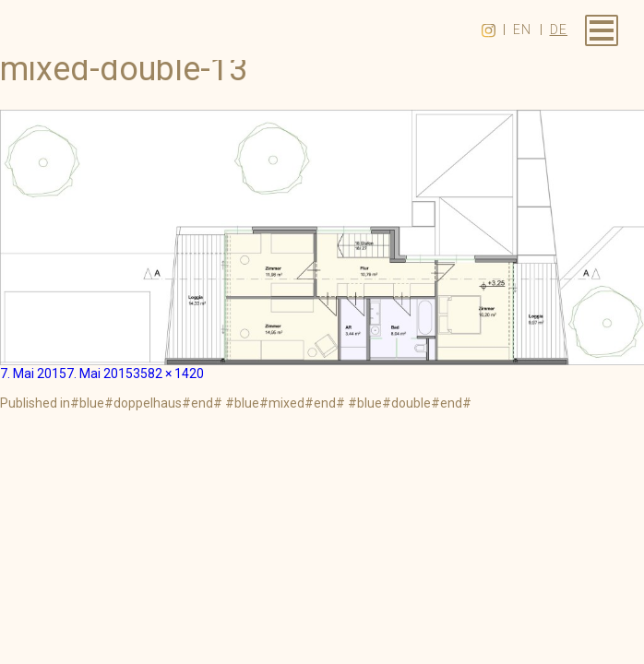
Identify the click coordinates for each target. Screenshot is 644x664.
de (559, 30)
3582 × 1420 (168, 373)
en (523, 30)
